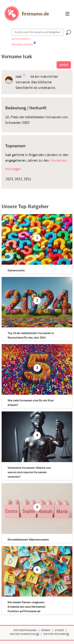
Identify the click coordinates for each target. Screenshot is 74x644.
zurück (64, 65)
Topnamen (58, 161)
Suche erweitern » (21, 39)
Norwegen (13, 169)
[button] (67, 14)
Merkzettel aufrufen (24, 44)
